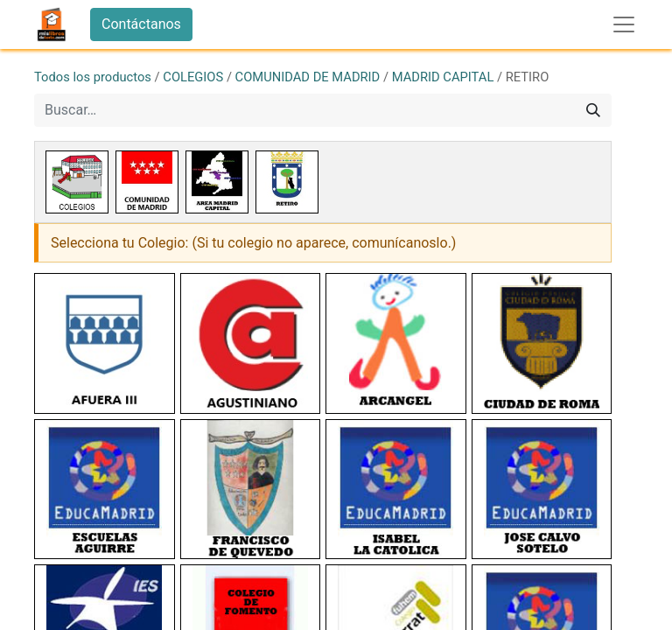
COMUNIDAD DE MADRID (308, 77)
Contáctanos (141, 24)
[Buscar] (593, 110)
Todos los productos (93, 77)
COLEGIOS (193, 77)
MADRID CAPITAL (443, 77)
